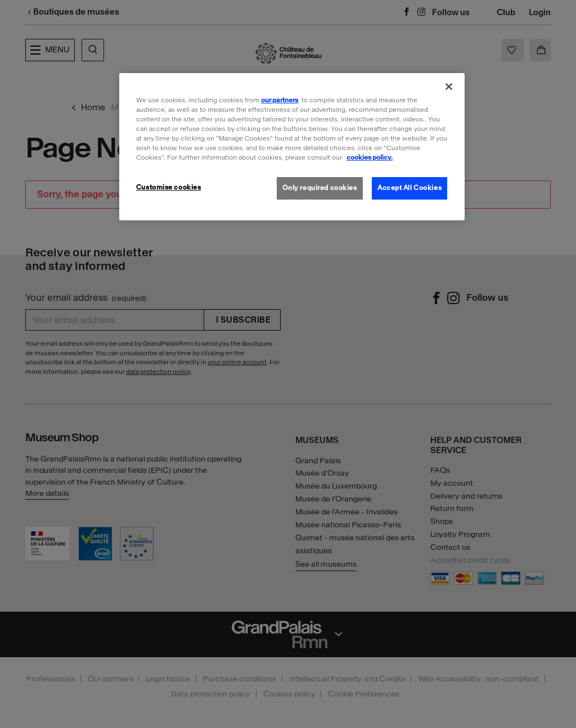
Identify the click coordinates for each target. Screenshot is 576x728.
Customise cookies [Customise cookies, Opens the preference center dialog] (169, 187)
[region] (292, 147)
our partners (280, 100)
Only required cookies (320, 188)
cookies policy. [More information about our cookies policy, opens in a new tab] (370, 157)
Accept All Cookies (409, 188)
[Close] (449, 87)
